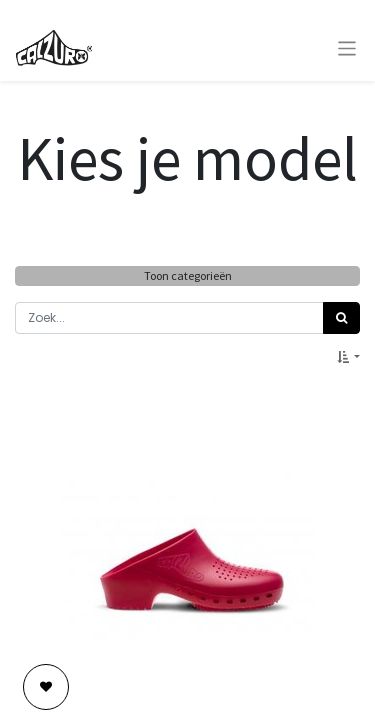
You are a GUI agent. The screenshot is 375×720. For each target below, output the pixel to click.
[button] (348, 357)
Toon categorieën (188, 275)
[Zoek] (341, 318)
